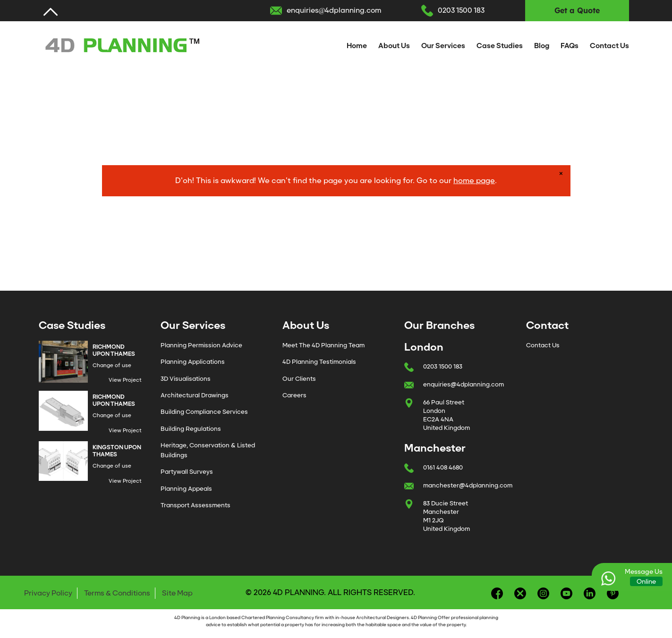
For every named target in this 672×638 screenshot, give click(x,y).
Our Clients (299, 379)
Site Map (177, 593)
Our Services (443, 46)
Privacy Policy (48, 593)
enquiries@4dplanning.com (334, 10)
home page (474, 180)
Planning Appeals (186, 489)
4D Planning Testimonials (319, 362)
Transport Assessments (196, 505)
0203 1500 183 (461, 10)
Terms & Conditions (117, 593)
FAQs (570, 46)
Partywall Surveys (187, 472)
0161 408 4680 (443, 467)
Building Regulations (191, 429)
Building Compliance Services (204, 412)
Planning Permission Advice (201, 345)
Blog (542, 46)
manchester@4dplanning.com (468, 485)
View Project (125, 380)
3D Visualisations (186, 379)
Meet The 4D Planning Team (323, 345)
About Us (394, 46)
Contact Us (609, 46)
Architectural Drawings (195, 395)
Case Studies (500, 46)
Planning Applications (193, 362)
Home (357, 46)
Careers (294, 395)
